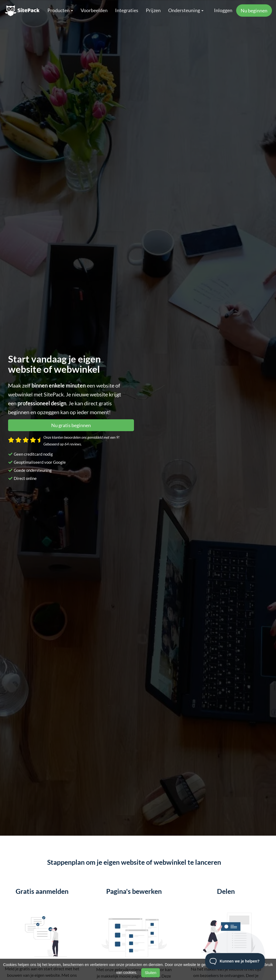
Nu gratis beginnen (71, 425)
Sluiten (151, 973)
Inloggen (223, 10)
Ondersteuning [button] (186, 10)
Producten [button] (60, 10)
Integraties (127, 10)
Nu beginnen (254, 11)
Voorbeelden (94, 10)
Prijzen (153, 10)
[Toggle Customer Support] (235, 961)
